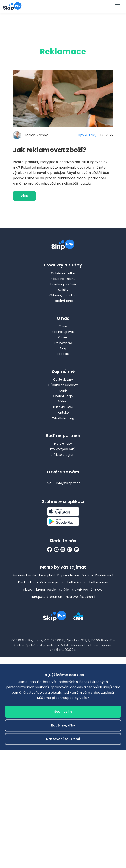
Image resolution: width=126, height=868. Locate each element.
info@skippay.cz (63, 483)
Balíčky (63, 290)
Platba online (98, 582)
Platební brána (34, 590)
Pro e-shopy (63, 444)
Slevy (99, 590)
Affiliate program (63, 455)
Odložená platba (63, 273)
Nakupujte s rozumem (47, 597)
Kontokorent (104, 575)
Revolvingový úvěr (63, 284)
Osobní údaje (63, 396)
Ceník (63, 391)
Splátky (64, 590)
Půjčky (52, 590)
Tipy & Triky (87, 135)
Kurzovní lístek (63, 407)
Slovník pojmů (82, 590)
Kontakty (63, 412)
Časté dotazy (63, 379)
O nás (63, 326)
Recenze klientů (24, 575)
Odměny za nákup (63, 295)
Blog (63, 348)
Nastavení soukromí (80, 597)
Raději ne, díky (63, 802)
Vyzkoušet (63, 6)
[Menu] (117, 6)
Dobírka (87, 575)
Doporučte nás (68, 575)
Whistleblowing (63, 418)
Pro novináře (63, 343)
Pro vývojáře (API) (63, 449)
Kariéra (63, 337)
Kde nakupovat (63, 332)
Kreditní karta (28, 582)
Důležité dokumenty (63, 385)
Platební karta (63, 301)
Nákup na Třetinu (63, 279)
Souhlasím (63, 788)
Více (24, 196)
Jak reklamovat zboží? (49, 150)
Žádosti (63, 401)
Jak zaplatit (47, 575)
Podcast (63, 354)
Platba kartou (77, 582)
